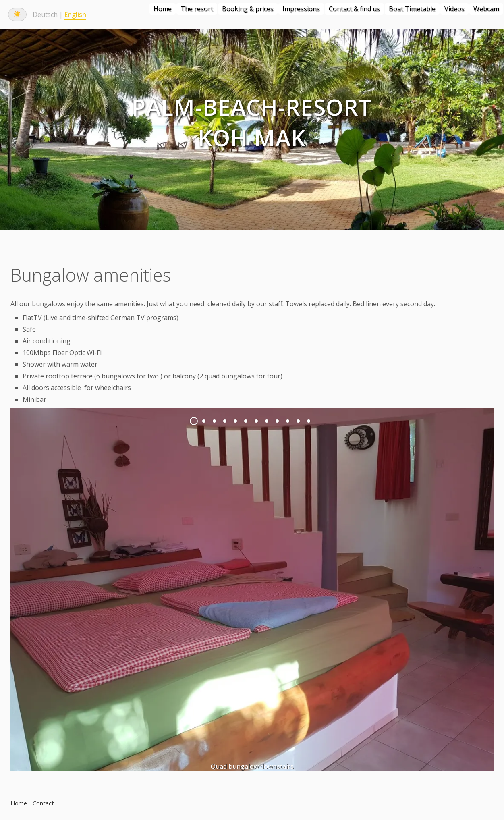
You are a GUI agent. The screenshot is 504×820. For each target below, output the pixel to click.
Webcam (486, 9)
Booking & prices (248, 9)
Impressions (301, 9)
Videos (454, 9)
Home (163, 9)
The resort (197, 9)
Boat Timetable (412, 9)
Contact (43, 803)
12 (309, 421)
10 (288, 421)
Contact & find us (354, 9)
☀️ (17, 14)
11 (298, 421)
